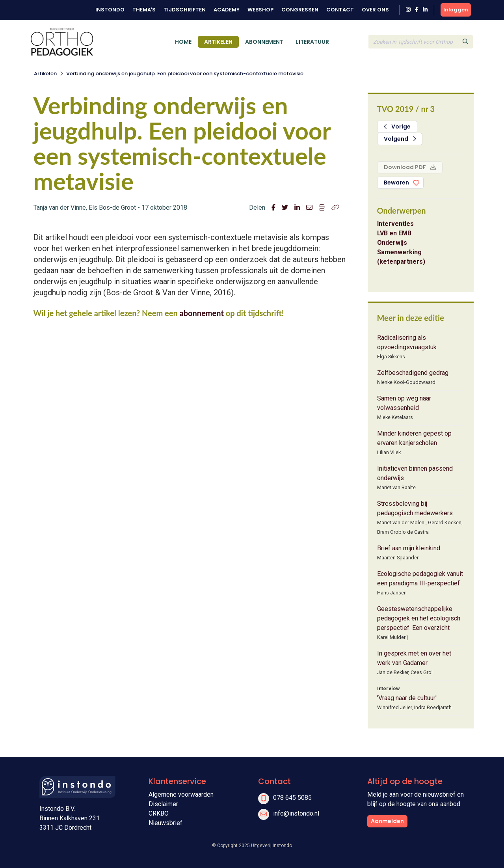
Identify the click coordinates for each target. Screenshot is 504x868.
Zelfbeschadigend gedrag (413, 373)
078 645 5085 (292, 798)
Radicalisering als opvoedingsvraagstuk (407, 342)
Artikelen (218, 42)
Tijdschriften (185, 10)
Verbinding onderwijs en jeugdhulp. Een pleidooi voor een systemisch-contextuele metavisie (185, 74)
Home (183, 42)
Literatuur (312, 42)
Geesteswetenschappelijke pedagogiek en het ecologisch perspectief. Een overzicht (419, 618)
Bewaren (396, 183)
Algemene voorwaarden (181, 794)
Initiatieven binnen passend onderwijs (415, 473)
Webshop (260, 10)
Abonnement (264, 42)
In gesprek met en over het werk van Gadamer (414, 658)
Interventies (395, 224)
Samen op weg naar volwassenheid (404, 403)
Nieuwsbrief (166, 823)
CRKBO (159, 813)
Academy (227, 10)
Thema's (144, 10)
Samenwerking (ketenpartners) (401, 257)
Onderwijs (392, 243)
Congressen (300, 10)
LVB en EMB (394, 233)
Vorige (397, 127)
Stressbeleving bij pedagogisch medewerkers (415, 508)
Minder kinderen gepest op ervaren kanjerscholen (414, 438)
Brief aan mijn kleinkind (409, 548)
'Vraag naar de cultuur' (407, 698)
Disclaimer (163, 804)
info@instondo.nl (296, 813)
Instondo (110, 10)
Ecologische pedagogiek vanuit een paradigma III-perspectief (420, 578)
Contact (340, 10)
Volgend (400, 139)
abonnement (202, 313)
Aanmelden (387, 821)
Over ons (375, 10)
